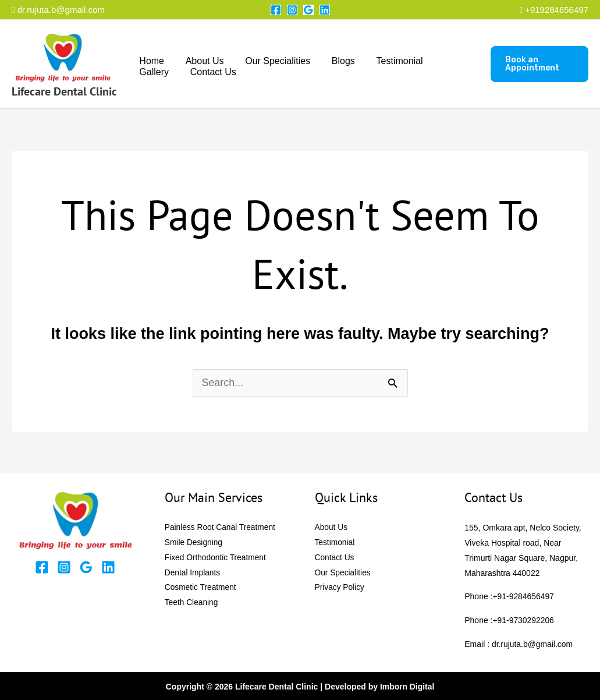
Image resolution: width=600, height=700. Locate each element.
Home (150, 61)
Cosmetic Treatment (201, 588)
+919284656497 (557, 10)
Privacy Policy (340, 588)
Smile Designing (194, 543)
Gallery (444, 61)
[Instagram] (292, 10)
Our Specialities (271, 61)
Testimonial (388, 61)
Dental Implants (193, 573)
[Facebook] (276, 10)
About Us (201, 61)
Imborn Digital (407, 685)
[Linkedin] (325, 10)
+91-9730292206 (524, 620)
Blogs (334, 61)
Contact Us (161, 72)
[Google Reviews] (308, 10)
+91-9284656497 (524, 596)
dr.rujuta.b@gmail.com (58, 10)
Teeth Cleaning (192, 603)
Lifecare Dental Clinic (64, 91)
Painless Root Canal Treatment (221, 528)
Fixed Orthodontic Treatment (216, 558)
